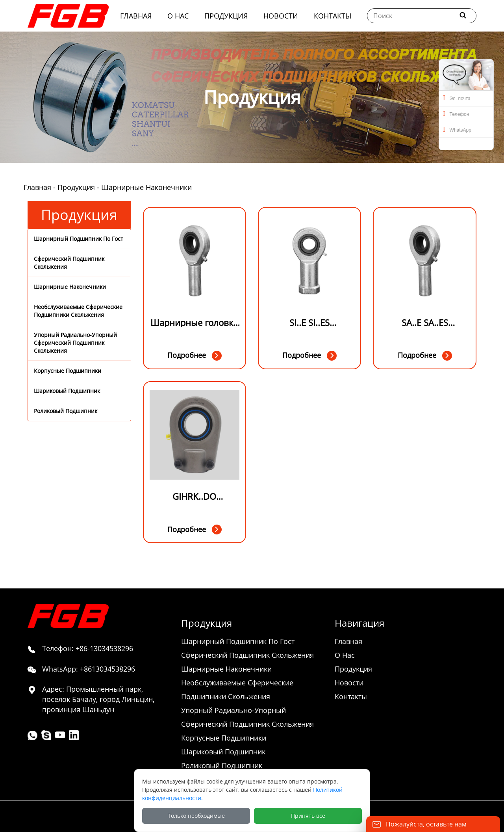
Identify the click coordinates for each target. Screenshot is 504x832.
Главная (37, 187)
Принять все (308, 816)
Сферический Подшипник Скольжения (69, 263)
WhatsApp (457, 129)
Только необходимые (196, 816)
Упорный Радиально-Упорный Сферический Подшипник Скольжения (75, 343)
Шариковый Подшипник (67, 391)
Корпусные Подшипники (68, 371)
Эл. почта (457, 98)
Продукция (76, 187)
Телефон (456, 114)
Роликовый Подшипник (66, 411)
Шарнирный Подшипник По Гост (79, 239)
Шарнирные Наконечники (70, 287)
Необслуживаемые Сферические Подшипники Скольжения (78, 311)
